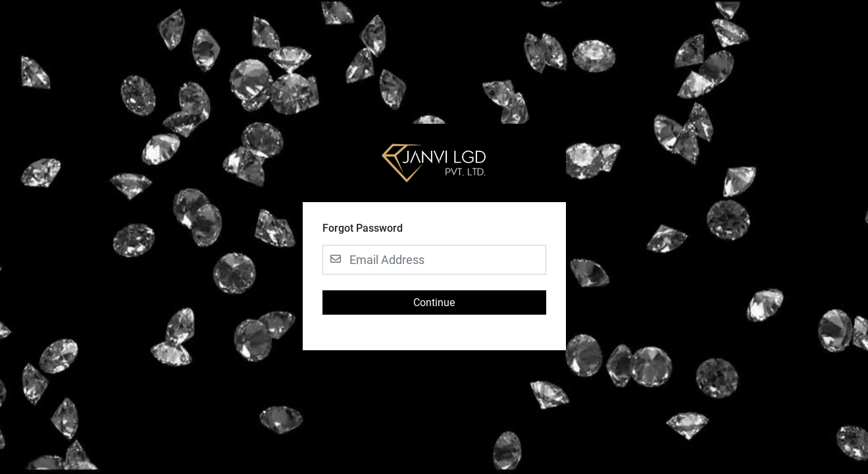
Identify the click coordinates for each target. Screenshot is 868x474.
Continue (434, 303)
